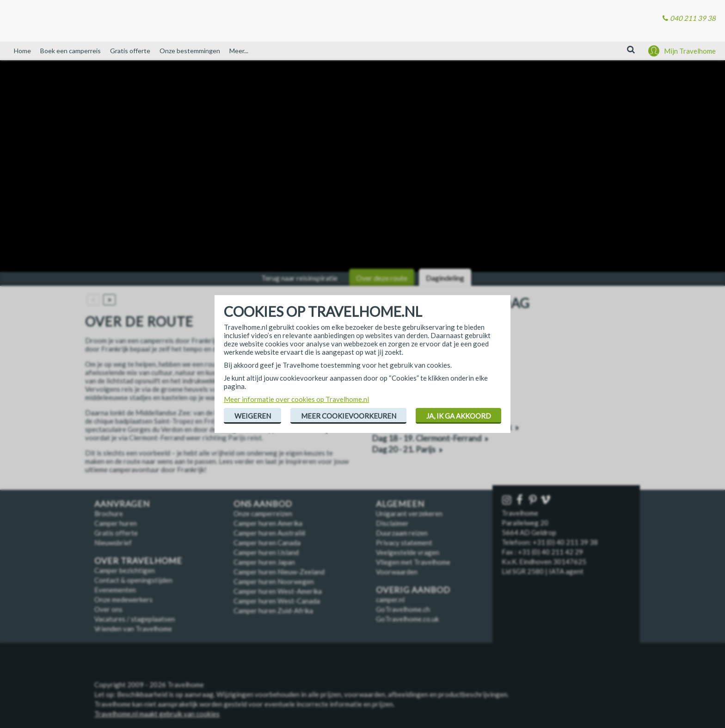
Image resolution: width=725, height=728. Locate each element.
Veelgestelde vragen (408, 552)
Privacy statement (404, 543)
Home (22, 51)
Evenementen (115, 590)
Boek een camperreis (71, 51)
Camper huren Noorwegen (274, 581)
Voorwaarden (397, 572)
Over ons (108, 609)
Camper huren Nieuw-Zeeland (279, 572)
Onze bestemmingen (190, 51)
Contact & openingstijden (133, 580)
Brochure (109, 513)
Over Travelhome (138, 561)
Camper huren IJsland (266, 552)
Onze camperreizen (263, 513)
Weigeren (253, 416)
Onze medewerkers (123, 599)
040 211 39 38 (693, 18)
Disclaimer (392, 523)
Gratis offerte (130, 51)
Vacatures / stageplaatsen (135, 619)
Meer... (239, 51)
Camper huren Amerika (268, 523)
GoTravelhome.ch (403, 609)
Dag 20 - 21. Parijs (404, 449)
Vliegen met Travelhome (413, 562)
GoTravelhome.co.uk (407, 619)
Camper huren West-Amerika (278, 591)
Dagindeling (445, 278)
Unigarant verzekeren (409, 513)
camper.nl (390, 599)
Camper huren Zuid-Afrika (273, 611)
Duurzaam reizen (402, 533)
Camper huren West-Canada (277, 601)
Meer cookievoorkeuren (349, 416)
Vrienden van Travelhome (133, 629)
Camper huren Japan (264, 562)
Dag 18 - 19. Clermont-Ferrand (427, 438)
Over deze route (382, 278)
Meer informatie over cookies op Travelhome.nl (296, 399)
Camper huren (116, 523)
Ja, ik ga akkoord (459, 416)
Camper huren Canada (267, 543)
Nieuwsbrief (113, 543)
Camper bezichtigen (125, 570)
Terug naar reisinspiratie (299, 278)
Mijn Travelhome (690, 51)
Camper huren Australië (270, 533)
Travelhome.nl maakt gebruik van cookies (157, 714)
